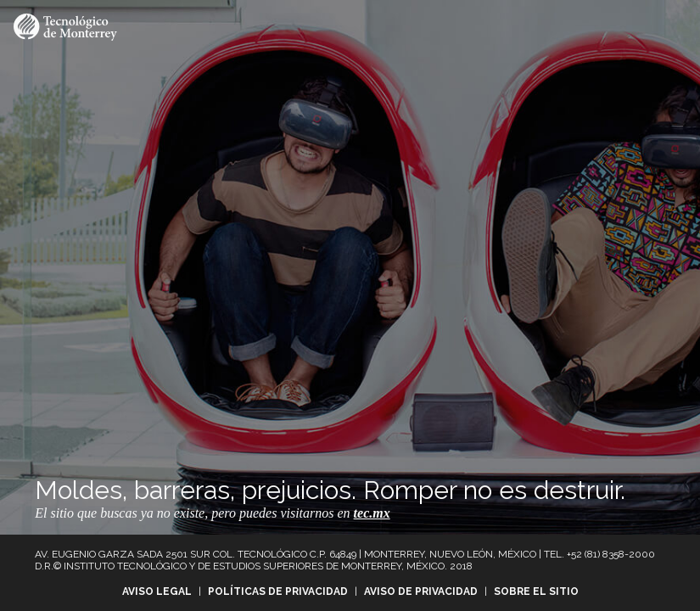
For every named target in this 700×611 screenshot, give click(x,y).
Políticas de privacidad (278, 591)
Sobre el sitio (536, 591)
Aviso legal (157, 591)
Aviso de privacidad (421, 591)
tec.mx (372, 513)
